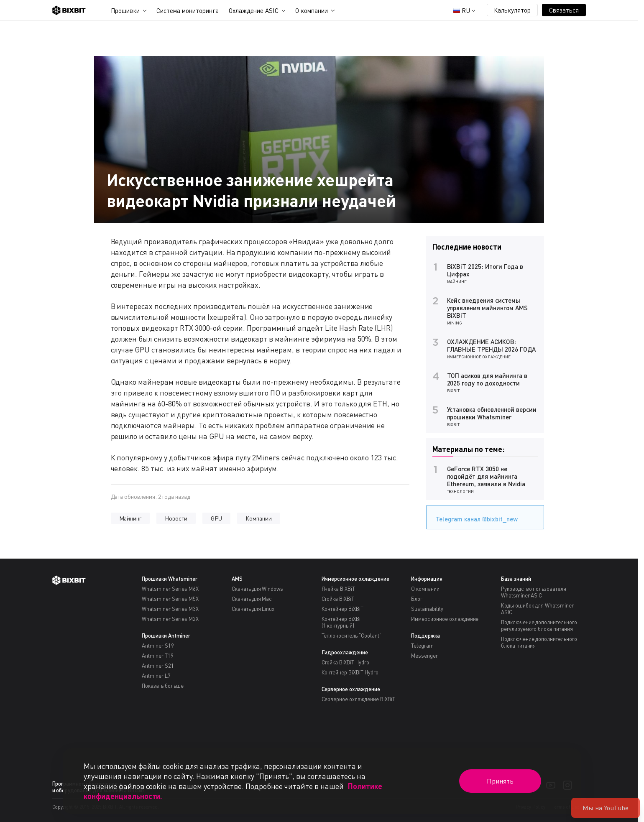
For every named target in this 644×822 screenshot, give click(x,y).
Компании (259, 518)
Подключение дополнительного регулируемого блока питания (539, 625)
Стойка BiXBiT (338, 599)
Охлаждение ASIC (254, 10)
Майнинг (130, 518)
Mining (455, 323)
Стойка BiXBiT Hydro (345, 662)
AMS (237, 579)
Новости (176, 518)
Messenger (424, 656)
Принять (500, 781)
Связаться (564, 10)
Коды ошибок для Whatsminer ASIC (537, 609)
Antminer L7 (156, 676)
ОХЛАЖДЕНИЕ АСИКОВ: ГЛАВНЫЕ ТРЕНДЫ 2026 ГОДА (491, 345)
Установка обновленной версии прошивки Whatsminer (492, 413)
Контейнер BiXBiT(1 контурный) (343, 622)
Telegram (422, 646)
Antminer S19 (158, 646)
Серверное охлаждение (351, 689)
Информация (427, 579)
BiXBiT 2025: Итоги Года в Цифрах (485, 270)
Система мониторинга (187, 10)
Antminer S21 (158, 666)
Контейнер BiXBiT (343, 609)
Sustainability (427, 609)
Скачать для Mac (252, 599)
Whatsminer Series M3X (170, 609)
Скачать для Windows (257, 589)
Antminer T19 (158, 656)
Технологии (461, 491)
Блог (417, 599)
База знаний (516, 579)
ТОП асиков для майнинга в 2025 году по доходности (487, 379)
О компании (312, 10)
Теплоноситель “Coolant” (351, 636)
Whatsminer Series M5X (170, 599)
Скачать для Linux (253, 609)
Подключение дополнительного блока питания (539, 642)
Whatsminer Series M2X (170, 619)
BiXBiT (454, 391)
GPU (216, 518)
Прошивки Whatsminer (169, 579)
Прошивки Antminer (166, 636)
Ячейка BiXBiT (339, 589)
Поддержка (425, 636)
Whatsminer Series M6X (170, 589)
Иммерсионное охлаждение (479, 357)
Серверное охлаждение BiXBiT (358, 699)
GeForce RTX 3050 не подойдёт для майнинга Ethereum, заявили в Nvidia (486, 476)
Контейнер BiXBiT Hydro (350, 672)
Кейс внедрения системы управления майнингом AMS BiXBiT (487, 308)
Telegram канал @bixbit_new (475, 516)
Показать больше (163, 686)
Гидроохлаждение (345, 652)
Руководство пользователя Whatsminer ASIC (534, 592)
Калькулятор (512, 10)
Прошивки (125, 10)
